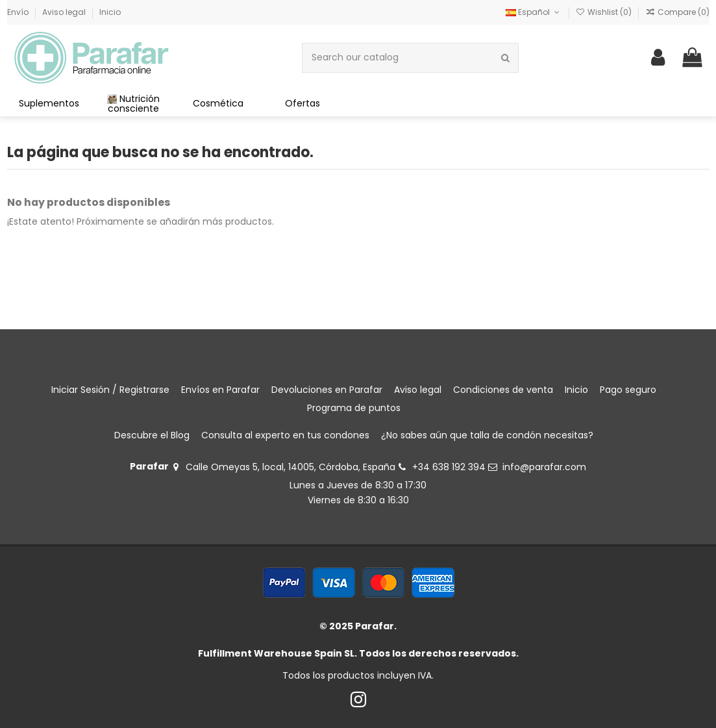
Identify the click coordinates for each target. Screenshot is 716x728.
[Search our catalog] (505, 57)
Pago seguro (628, 390)
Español (534, 12)
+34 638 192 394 (449, 467)
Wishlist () (605, 12)
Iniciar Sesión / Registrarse (110, 390)
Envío (19, 12)
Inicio (110, 12)
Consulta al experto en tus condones (285, 435)
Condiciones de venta (503, 390)
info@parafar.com (544, 467)
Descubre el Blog (152, 435)
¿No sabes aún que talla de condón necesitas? (487, 435)
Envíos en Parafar (220, 390)
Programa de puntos (354, 408)
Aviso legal (65, 12)
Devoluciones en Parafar (327, 390)
